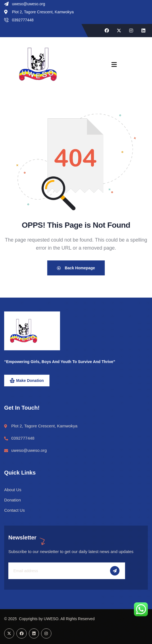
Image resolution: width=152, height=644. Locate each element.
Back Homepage (76, 268)
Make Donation (30, 381)
